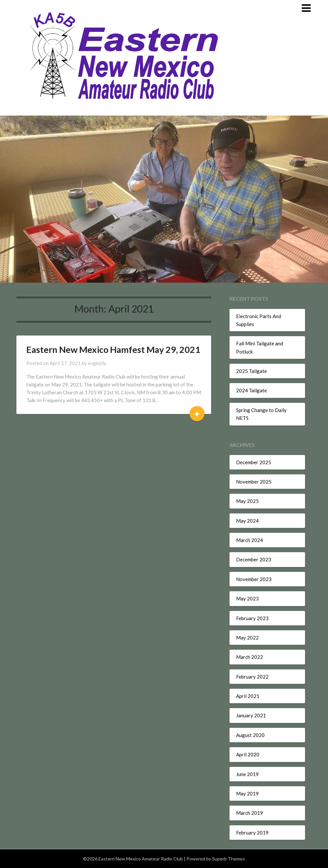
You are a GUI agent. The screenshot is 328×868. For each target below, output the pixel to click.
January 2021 (251, 715)
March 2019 (250, 813)
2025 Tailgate (251, 371)
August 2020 (250, 735)
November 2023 (254, 579)
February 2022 (252, 677)
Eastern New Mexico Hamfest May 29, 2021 (113, 349)
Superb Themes (229, 859)
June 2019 (247, 774)
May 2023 (247, 598)
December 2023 (254, 559)
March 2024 (250, 540)
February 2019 (252, 833)
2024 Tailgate (251, 390)
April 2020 (248, 754)
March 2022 (250, 657)
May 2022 (247, 638)
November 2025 (254, 482)
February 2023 (252, 618)
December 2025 (254, 462)
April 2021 (248, 696)
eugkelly (97, 363)
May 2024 (247, 521)
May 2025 (247, 501)
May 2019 (247, 793)
